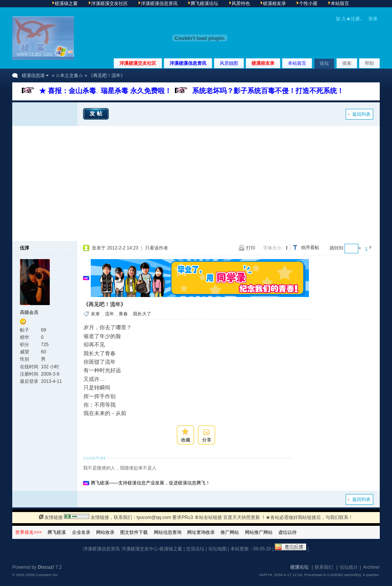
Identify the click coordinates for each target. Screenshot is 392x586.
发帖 (97, 113)
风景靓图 (229, 63)
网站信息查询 (168, 532)
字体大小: (273, 248)
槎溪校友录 (263, 63)
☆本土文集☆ (69, 76)
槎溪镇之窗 (171, 549)
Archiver (371, 567)
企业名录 (81, 532)
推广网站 (230, 532)
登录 (373, 19)
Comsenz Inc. (47, 575)
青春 (123, 314)
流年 (109, 314)
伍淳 (24, 248)
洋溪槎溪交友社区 (138, 63)
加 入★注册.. (349, 19)
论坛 (324, 63)
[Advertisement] (196, 184)
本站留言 (297, 63)
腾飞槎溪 (57, 532)
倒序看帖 (310, 248)
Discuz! (46, 567)
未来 (95, 314)
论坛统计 (349, 567)
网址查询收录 (201, 532)
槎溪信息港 (33, 76)
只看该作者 (157, 248)
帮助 (369, 63)
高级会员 (29, 312)
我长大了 (142, 314)
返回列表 (361, 114)
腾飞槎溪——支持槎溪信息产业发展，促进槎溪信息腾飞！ (150, 483)
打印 (251, 248)
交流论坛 (195, 549)
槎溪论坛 (299, 567)
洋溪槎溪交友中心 (140, 549)
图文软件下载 (134, 532)
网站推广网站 (259, 532)
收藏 (186, 440)
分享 (207, 440)
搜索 (347, 63)
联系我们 (324, 567)
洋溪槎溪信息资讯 (188, 63)
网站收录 (105, 532)
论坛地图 (217, 549)
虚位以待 (287, 532)
